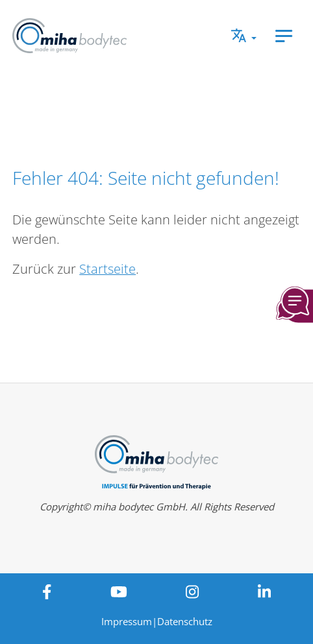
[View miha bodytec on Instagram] (193, 591)
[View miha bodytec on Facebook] (46, 591)
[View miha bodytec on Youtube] (119, 591)
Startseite (107, 269)
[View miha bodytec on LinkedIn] (265, 591)
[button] (244, 36)
